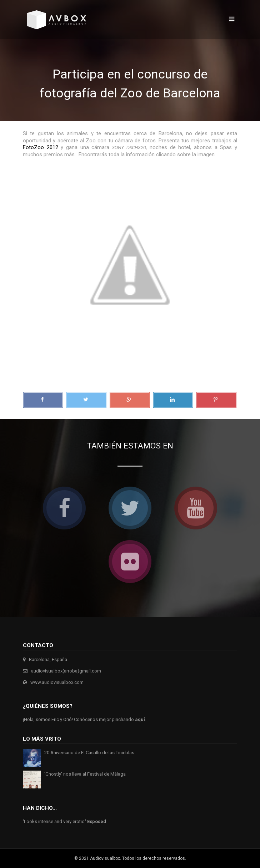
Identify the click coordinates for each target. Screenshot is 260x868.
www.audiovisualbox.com (57, 682)
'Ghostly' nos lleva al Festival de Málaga (85, 774)
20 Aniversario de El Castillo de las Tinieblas (89, 753)
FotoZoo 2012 (41, 147)
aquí (140, 719)
